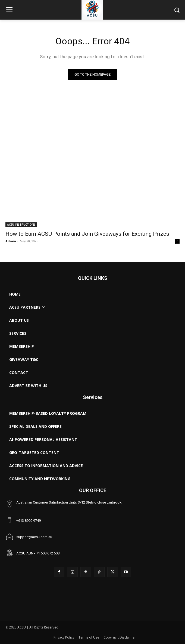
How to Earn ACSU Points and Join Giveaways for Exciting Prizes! (88, 234)
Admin (11, 241)
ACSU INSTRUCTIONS (21, 225)
